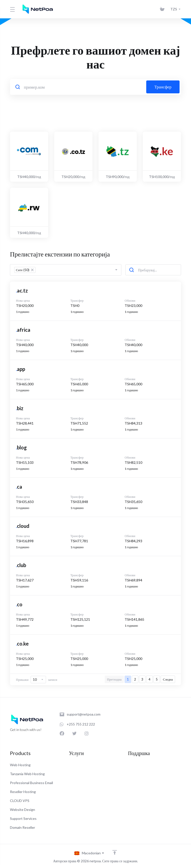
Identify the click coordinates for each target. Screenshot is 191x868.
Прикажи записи (37, 680)
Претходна (114, 679)
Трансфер (163, 87)
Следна (168, 679)
